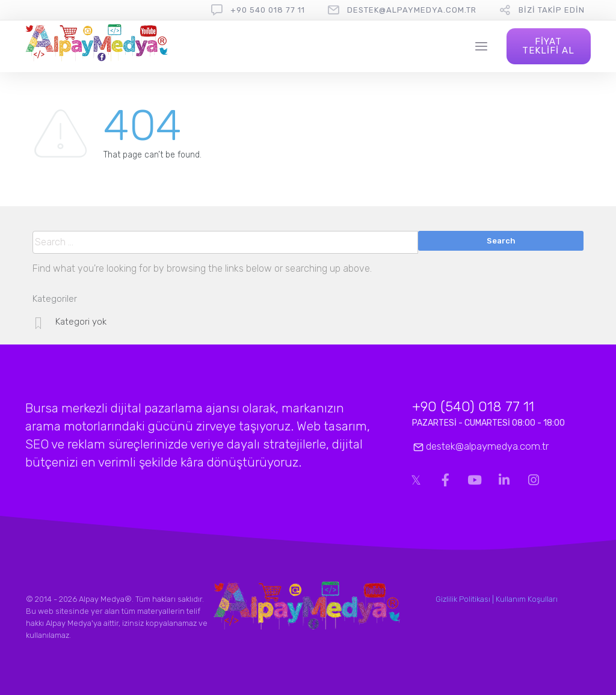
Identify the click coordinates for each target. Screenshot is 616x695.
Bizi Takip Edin (552, 10)
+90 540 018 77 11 (268, 10)
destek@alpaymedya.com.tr (412, 10)
